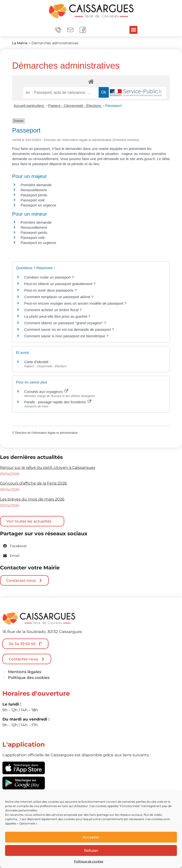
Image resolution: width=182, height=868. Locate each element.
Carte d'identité (36, 362)
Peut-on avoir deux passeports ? (50, 290)
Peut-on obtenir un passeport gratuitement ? (60, 284)
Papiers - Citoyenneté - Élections (75, 106)
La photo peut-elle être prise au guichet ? (57, 316)
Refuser (91, 850)
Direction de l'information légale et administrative (46, 433)
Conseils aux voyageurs (46, 392)
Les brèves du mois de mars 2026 (32, 499)
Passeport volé (33, 200)
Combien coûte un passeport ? (49, 277)
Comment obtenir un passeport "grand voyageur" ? (65, 323)
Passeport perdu (34, 195)
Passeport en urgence (38, 205)
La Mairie (20, 43)
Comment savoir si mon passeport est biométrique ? (66, 336)
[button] (133, 30)
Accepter (91, 837)
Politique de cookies (89, 861)
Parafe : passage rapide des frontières (58, 402)
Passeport (113, 106)
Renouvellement (34, 190)
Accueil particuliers (29, 106)
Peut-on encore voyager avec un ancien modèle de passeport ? (75, 303)
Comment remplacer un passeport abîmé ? (59, 297)
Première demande (36, 185)
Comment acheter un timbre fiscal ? (53, 310)
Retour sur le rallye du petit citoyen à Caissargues (48, 467)
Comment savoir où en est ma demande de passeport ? (69, 329)
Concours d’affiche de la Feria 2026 (33, 483)
